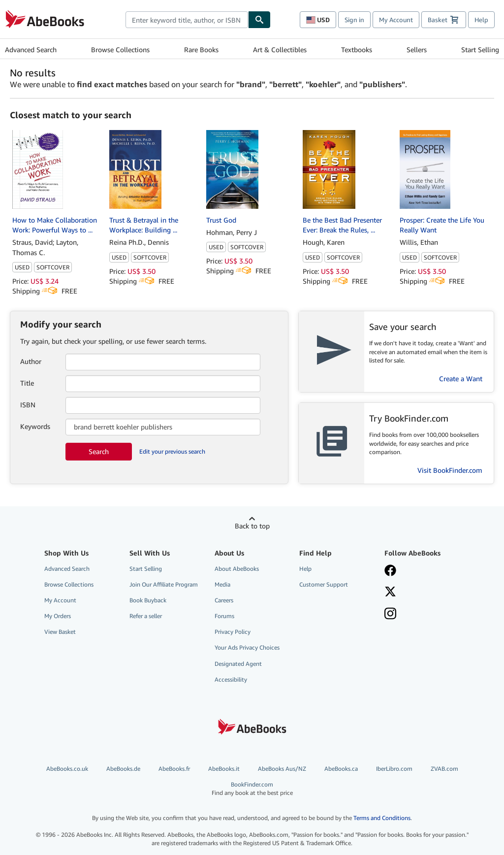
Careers (224, 600)
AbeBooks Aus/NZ (282, 769)
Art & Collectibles (280, 49)
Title (27, 383)
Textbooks (357, 49)
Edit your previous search (172, 451)
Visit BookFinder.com (450, 470)
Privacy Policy (233, 632)
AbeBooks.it (224, 769)
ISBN (28, 405)
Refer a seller (146, 616)
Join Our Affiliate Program (164, 584)
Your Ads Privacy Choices (247, 647)
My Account (396, 20)
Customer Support (324, 584)
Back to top (252, 526)
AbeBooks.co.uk (67, 769)
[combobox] (187, 20)
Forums (224, 616)
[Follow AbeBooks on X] (421, 592)
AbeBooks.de (123, 769)
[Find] (259, 20)
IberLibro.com (394, 769)
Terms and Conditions (382, 818)
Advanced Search (31, 49)
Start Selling (480, 49)
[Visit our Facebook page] (421, 571)
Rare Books (201, 49)
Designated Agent (238, 664)
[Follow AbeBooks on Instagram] (421, 615)
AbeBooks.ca (341, 769)
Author (31, 361)
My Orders (58, 616)
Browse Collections (120, 49)
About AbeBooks (237, 569)
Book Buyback (148, 600)
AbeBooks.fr (174, 769)
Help (481, 20)
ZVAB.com (444, 769)
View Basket (60, 632)
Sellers (417, 49)
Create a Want (461, 378)
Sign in (354, 20)
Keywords (35, 426)
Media (222, 584)
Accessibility (231, 679)
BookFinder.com (252, 789)
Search (99, 451)
